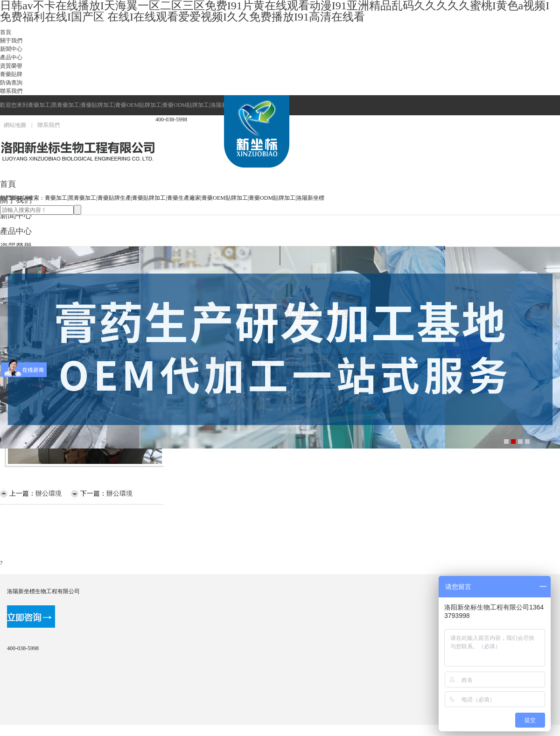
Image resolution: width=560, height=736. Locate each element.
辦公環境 (49, 494)
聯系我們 (11, 91)
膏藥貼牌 (11, 74)
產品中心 (11, 57)
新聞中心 (11, 49)
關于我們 (11, 41)
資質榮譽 (11, 66)
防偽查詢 (11, 83)
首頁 (6, 32)
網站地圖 (15, 125)
